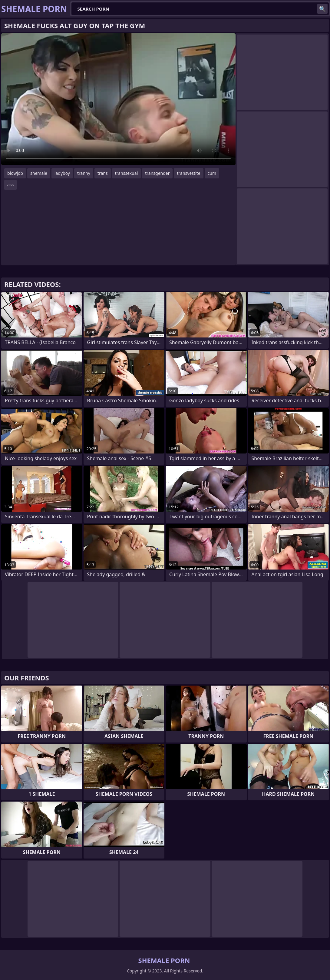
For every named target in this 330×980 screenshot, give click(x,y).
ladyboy (62, 173)
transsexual (127, 173)
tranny (84, 173)
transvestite (188, 173)
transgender (157, 173)
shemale (39, 173)
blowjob (15, 173)
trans (103, 173)
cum (212, 173)
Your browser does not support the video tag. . (118, 99)
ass (10, 185)
